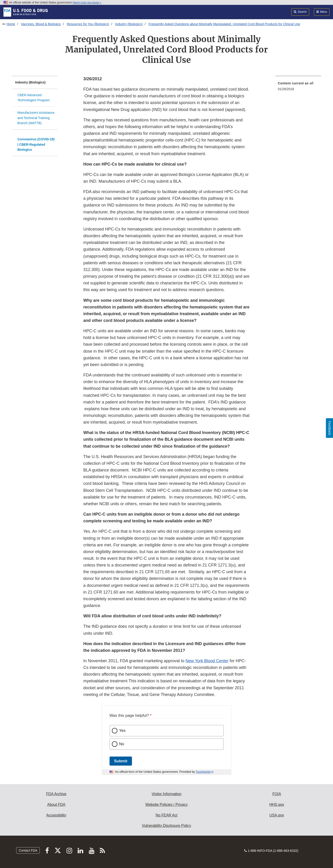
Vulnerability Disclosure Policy (166, 826)
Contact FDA (28, 850)
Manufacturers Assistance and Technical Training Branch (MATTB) (36, 118)
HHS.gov (277, 805)
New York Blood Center (207, 661)
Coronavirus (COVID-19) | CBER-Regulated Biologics (36, 144)
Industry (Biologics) (129, 24)
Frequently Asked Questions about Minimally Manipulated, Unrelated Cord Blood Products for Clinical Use (224, 24)
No (122, 744)
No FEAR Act (166, 815)
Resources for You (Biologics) (88, 24)
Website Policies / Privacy (166, 805)
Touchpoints (203, 772)
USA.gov (277, 815)
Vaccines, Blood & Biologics (41, 24)
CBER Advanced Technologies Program (34, 98)
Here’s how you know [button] (87, 3)
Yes (122, 731)
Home (11, 24)
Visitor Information (166, 794)
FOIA (277, 794)
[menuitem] (298, 88)
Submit (121, 761)
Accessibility (56, 815)
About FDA (56, 805)
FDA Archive (56, 794)
